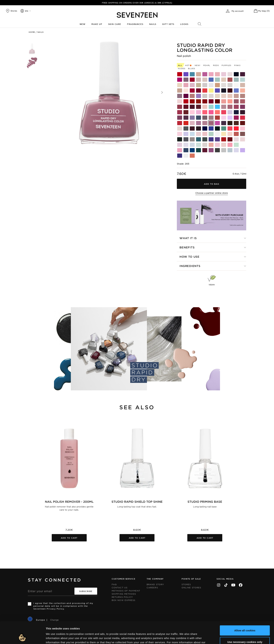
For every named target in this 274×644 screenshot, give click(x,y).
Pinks (237, 65)
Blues (192, 68)
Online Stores (191, 587)
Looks (184, 24)
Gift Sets (168, 24)
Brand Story (155, 584)
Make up (97, 24)
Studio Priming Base (205, 502)
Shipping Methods (124, 594)
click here (71, 626)
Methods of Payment (126, 591)
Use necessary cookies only (245, 621)
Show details (181, 637)
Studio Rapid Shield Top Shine (137, 502)
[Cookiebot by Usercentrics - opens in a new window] (23, 637)
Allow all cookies (245, 610)
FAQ (114, 584)
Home (32, 32)
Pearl (207, 65)
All (180, 65)
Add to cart (69, 538)
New (83, 24)
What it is (188, 238)
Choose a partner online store (212, 193)
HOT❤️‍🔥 (188, 65)
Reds (216, 65)
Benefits (187, 247)
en (27, 11)
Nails (153, 24)
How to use (190, 257)
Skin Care (115, 24)
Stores (186, 584)
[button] (162, 92)
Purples (226, 65)
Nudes (182, 68)
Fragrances (135, 24)
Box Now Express (124, 600)
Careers (152, 587)
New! (198, 65)
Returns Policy (122, 597)
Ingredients (190, 266)
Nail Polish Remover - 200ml (69, 502)
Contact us (120, 587)
